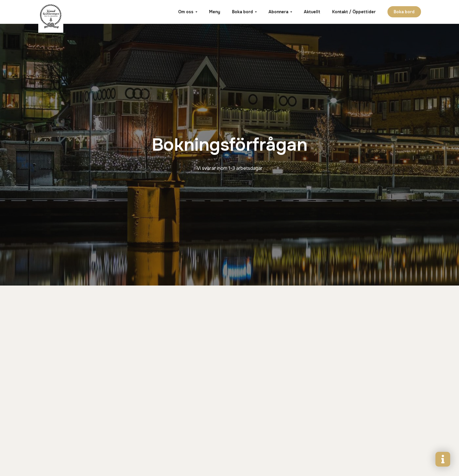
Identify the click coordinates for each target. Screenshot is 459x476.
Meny (214, 12)
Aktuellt (312, 12)
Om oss (185, 12)
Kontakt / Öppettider (354, 12)
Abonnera (278, 12)
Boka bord (242, 12)
